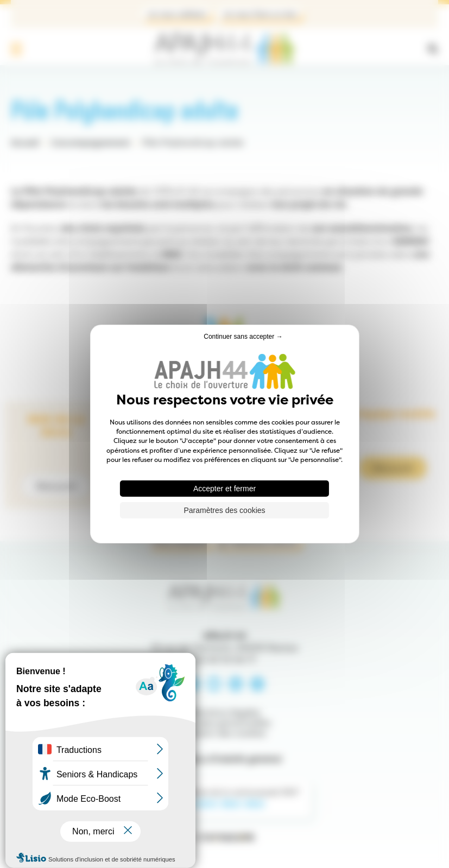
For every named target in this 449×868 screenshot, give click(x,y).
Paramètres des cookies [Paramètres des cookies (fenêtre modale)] (224, 510)
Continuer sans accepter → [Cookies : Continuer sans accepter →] (243, 337)
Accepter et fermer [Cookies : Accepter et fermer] (224, 489)
